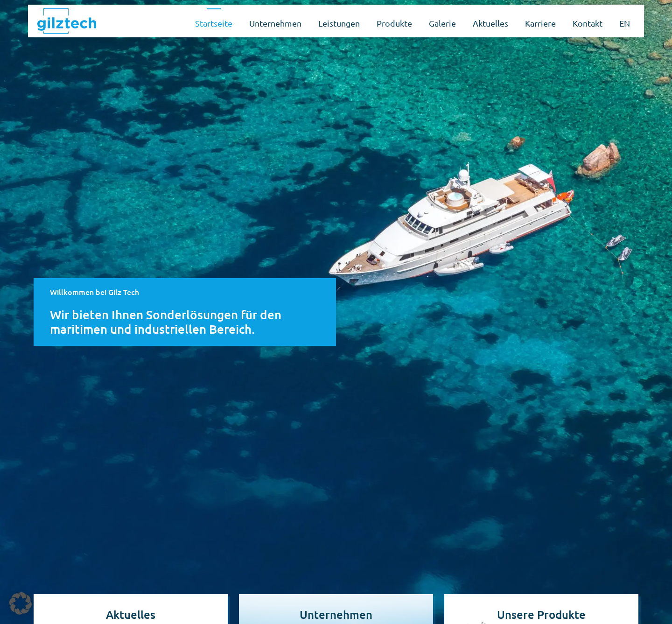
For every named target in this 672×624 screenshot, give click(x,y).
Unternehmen (275, 23)
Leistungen (339, 23)
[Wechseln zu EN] (625, 21)
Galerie (442, 23)
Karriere (540, 23)
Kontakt (588, 23)
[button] (21, 603)
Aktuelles (490, 23)
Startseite (214, 23)
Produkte (394, 23)
